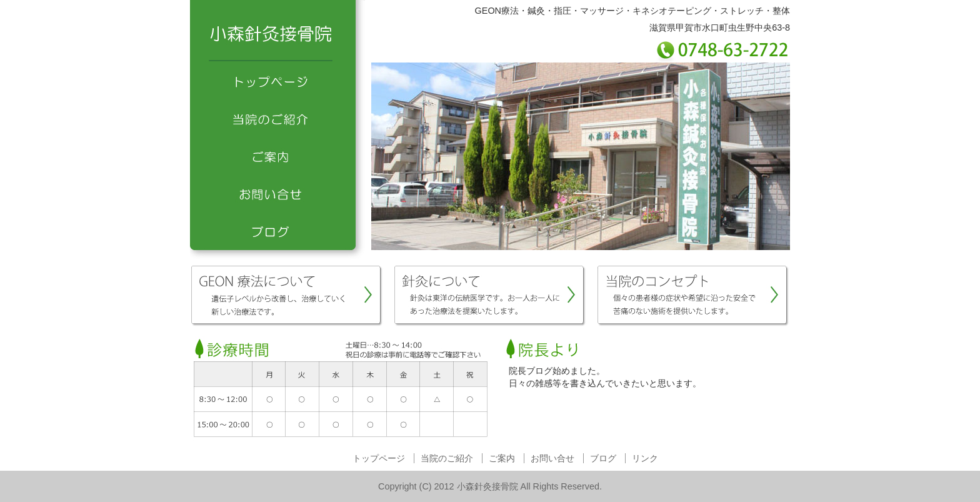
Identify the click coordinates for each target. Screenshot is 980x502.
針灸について (490, 296)
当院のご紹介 (277, 119)
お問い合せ (277, 194)
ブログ (277, 231)
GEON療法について (287, 296)
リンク (645, 458)
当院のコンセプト (693, 296)
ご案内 (277, 156)
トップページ (277, 81)
